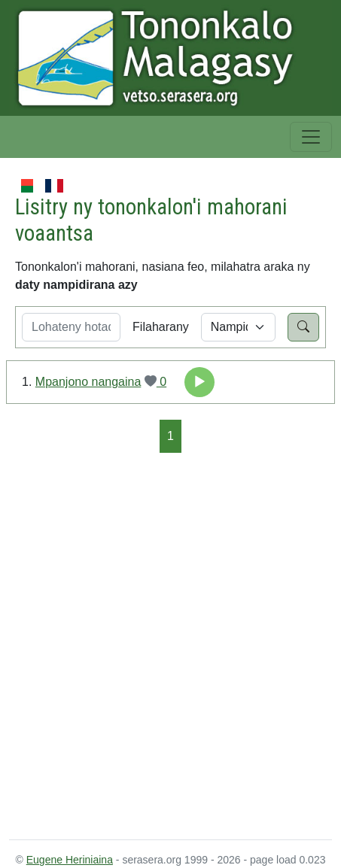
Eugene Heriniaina (70, 860)
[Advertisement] (170, 645)
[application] (199, 382)
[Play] (199, 382)
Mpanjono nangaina (88, 382)
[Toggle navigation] (311, 137)
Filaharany (161, 327)
